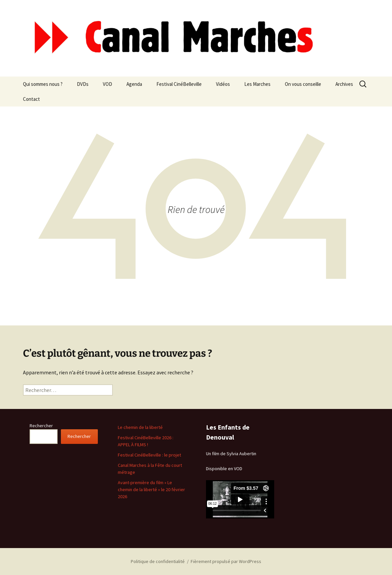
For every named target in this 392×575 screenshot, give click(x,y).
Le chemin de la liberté (140, 427)
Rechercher (41, 426)
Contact (31, 99)
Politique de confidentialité (158, 561)
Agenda (134, 84)
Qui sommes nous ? (43, 84)
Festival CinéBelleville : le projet (149, 455)
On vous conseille (303, 84)
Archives (344, 84)
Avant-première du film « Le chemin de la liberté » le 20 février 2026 (151, 489)
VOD (107, 84)
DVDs (83, 84)
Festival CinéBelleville (179, 84)
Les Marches (257, 84)
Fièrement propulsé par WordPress (226, 561)
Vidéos (223, 84)
